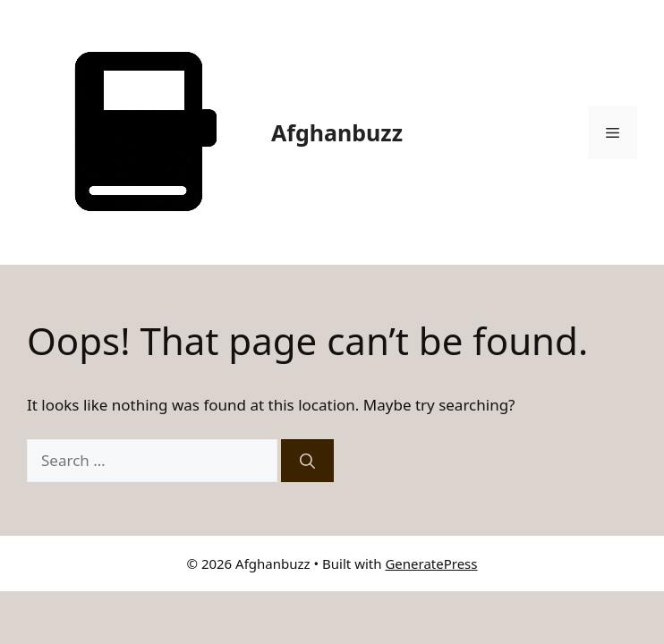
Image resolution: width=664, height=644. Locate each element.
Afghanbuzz (337, 132)
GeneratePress (431, 563)
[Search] (307, 461)
